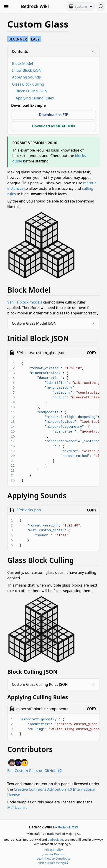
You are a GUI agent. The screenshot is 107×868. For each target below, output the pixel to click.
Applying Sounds (26, 77)
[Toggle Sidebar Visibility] (6, 6)
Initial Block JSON (27, 70)
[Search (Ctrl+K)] (101, 6)
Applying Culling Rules (35, 98)
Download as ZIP (53, 115)
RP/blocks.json (29, 510)
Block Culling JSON (32, 91)
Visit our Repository (53, 863)
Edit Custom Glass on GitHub (35, 771)
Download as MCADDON (54, 126)
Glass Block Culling (28, 84)
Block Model (23, 63)
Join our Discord (53, 854)
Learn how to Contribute (54, 858)
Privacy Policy (54, 850)
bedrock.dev (56, 840)
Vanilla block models (25, 302)
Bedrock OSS (68, 827)
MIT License (17, 807)
